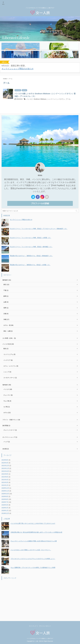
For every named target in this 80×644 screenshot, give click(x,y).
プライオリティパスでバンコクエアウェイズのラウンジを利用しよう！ (33, 565)
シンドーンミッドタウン (56, 105)
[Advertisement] (39, 601)
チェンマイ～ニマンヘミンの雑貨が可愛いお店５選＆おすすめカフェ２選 (34, 547)
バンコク (30, 105)
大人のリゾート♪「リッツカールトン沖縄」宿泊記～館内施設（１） (31, 253)
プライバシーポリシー (45, 627)
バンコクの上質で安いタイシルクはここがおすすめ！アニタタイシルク (33, 529)
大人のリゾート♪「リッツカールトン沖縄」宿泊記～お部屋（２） (31, 243)
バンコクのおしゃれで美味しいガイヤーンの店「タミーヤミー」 (31, 556)
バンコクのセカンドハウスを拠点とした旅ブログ (40, 640)
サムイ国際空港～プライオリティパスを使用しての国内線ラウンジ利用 (33, 573)
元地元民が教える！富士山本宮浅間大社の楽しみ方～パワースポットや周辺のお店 (36, 538)
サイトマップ (33, 627)
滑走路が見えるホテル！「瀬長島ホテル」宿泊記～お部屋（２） (30, 271)
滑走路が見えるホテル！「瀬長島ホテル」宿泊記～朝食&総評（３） (31, 262)
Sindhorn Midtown (40, 105)
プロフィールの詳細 (40, 209)
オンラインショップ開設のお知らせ (18, 74)
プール (68, 105)
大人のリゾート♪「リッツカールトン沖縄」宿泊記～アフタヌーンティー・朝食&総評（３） (39, 234)
